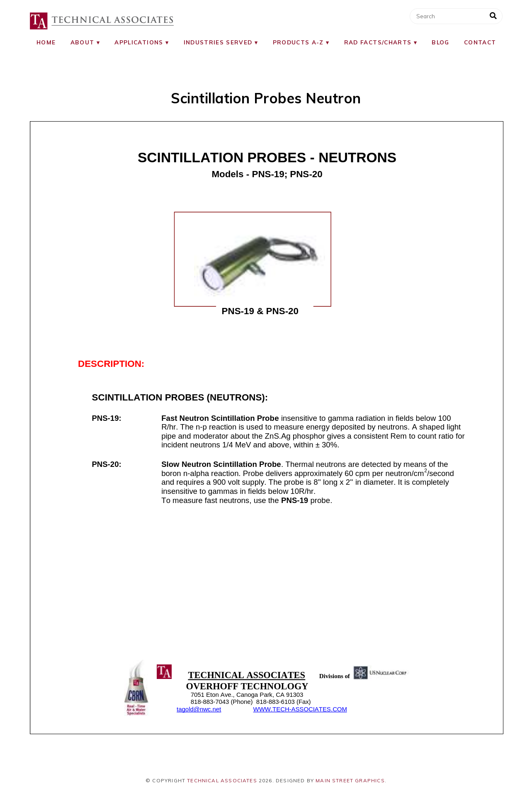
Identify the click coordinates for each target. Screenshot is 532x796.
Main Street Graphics (350, 780)
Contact (480, 42)
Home (46, 42)
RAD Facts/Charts (378, 42)
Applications (139, 42)
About (83, 42)
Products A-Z (298, 42)
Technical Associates (222, 780)
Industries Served (218, 42)
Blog (440, 42)
